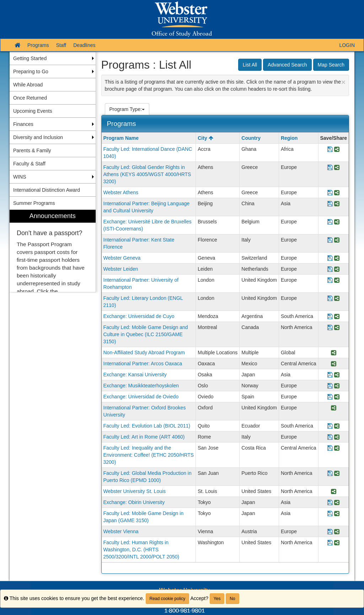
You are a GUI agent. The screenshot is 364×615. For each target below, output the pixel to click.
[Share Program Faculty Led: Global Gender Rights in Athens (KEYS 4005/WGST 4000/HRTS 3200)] (337, 168)
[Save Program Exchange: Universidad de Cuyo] (330, 317)
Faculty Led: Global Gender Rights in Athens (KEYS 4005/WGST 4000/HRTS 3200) (147, 174)
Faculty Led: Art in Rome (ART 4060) (144, 437)
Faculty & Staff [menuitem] (29, 164)
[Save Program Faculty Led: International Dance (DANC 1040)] (330, 150)
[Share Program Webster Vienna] (337, 532)
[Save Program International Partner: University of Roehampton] (330, 280)
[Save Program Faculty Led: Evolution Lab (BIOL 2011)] (330, 426)
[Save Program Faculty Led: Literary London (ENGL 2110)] (330, 299)
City (205, 138)
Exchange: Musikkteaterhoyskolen (141, 386)
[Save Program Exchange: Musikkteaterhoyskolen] (330, 386)
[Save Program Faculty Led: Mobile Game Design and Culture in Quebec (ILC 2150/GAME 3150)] (330, 328)
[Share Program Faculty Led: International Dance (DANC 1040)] (337, 150)
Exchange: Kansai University (135, 375)
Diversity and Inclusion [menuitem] (38, 137)
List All (250, 65)
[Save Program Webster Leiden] (330, 269)
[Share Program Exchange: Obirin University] (337, 503)
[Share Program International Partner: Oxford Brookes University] (334, 408)
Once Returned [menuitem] (30, 98)
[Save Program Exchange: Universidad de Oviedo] (330, 397)
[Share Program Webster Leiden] (337, 269)
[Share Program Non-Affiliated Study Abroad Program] (334, 353)
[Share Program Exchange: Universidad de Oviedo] (337, 397)
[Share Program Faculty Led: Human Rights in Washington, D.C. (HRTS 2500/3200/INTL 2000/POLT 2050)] (337, 543)
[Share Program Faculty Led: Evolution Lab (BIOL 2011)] (337, 426)
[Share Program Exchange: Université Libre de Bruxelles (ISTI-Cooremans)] (337, 222)
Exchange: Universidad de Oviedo (141, 397)
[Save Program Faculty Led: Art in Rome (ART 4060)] (330, 437)
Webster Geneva (122, 258)
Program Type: (127, 109)
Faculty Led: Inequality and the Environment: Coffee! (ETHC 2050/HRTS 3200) (149, 455)
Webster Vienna (121, 531)
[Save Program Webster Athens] (330, 193)
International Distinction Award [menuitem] (47, 190)
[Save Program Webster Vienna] (330, 532)
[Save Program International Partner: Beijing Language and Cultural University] (330, 204)
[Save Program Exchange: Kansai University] (330, 375)
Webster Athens (121, 192)
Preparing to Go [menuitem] (31, 71)
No (232, 599)
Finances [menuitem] (23, 124)
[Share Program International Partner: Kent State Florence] (337, 240)
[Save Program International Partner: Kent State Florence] (330, 240)
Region (289, 138)
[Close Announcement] (343, 82)
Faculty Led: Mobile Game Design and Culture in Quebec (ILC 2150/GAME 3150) (146, 334)
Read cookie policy (168, 599)
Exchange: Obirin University (134, 502)
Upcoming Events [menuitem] (33, 111)
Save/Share (334, 138)
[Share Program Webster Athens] (337, 193)
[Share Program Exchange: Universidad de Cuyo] (337, 317)
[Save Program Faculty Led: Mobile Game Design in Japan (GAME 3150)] (330, 514)
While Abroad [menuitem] (28, 85)
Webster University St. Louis (135, 491)
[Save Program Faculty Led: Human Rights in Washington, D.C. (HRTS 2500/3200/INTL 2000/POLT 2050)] (330, 543)
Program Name (121, 138)
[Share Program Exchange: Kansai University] (337, 375)
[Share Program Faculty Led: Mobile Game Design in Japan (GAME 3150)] (337, 514)
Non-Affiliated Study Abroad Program (144, 352)
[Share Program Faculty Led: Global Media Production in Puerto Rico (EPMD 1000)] (337, 474)
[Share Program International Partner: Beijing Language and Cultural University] (337, 204)
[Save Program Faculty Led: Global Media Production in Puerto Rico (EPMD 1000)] (330, 474)
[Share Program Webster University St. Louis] (334, 492)
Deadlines (84, 45)
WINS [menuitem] (20, 177)
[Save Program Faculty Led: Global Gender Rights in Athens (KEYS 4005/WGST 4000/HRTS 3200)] (330, 168)
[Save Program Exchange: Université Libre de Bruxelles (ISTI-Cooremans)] (330, 222)
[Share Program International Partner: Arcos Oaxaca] (334, 364)
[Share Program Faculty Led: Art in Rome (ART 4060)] (337, 437)
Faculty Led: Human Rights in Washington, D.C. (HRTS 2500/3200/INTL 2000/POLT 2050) (141, 550)
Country (251, 138)
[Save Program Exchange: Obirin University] (330, 503)
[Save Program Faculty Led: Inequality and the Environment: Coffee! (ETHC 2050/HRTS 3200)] (330, 448)
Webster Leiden (121, 269)
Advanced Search (287, 65)
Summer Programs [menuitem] (34, 203)
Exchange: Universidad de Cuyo (139, 316)
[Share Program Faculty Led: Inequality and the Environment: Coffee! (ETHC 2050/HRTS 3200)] (337, 448)
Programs (38, 45)
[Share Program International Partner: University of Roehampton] (337, 280)
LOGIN (347, 45)
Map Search (331, 65)
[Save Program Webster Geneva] (330, 258)
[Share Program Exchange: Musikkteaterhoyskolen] (337, 386)
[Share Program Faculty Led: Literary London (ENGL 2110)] (337, 299)
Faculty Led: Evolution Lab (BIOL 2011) (147, 426)
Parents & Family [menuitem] (32, 150)
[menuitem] (53, 251)
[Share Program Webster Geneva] (337, 258)
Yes (217, 599)
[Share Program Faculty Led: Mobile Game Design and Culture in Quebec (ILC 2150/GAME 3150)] (337, 328)
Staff (61, 45)
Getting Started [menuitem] (30, 58)
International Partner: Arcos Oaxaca (143, 364)
